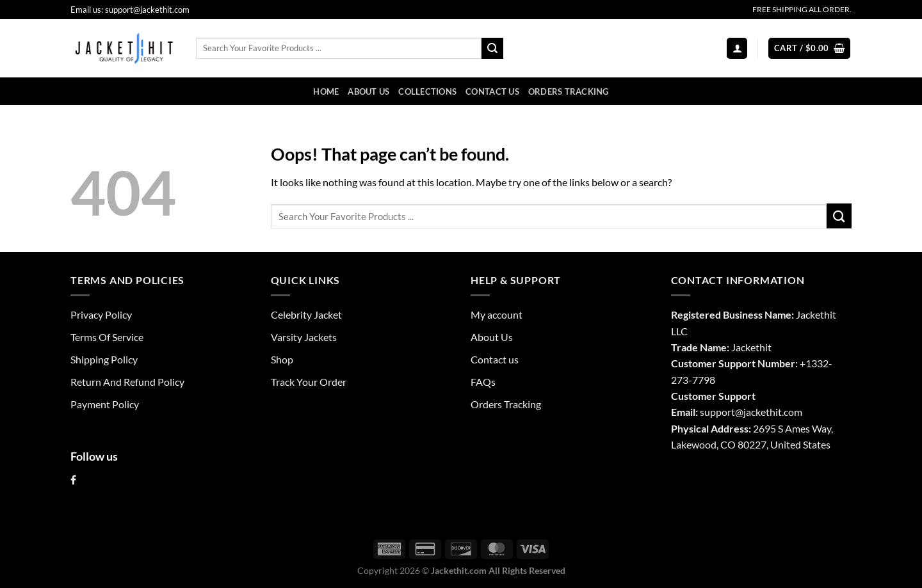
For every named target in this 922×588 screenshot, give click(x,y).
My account (497, 314)
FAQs (483, 382)
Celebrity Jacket (306, 314)
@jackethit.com (769, 412)
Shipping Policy (104, 359)
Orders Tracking (569, 91)
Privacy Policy (101, 314)
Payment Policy (105, 404)
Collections (427, 91)
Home (326, 91)
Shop (282, 359)
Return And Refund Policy (127, 382)
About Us (368, 91)
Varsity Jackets (304, 337)
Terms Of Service (107, 337)
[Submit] (492, 48)
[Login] (737, 48)
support (717, 412)
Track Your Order (309, 382)
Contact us (492, 91)
